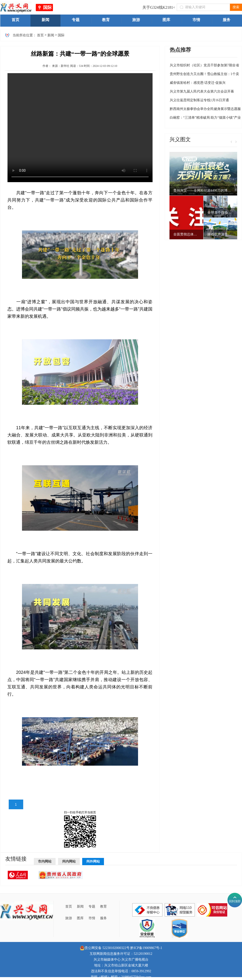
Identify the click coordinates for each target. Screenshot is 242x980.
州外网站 (93, 861)
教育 (103, 906)
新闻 (51, 35)
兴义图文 (180, 139)
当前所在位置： (24, 35)
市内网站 (45, 861)
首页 (40, 35)
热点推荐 (180, 50)
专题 (92, 906)
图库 (80, 918)
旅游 (69, 918)
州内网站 (69, 861)
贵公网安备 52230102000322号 (105, 948)
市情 (92, 918)
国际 (47, 8)
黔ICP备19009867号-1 (146, 948)
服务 (103, 918)
